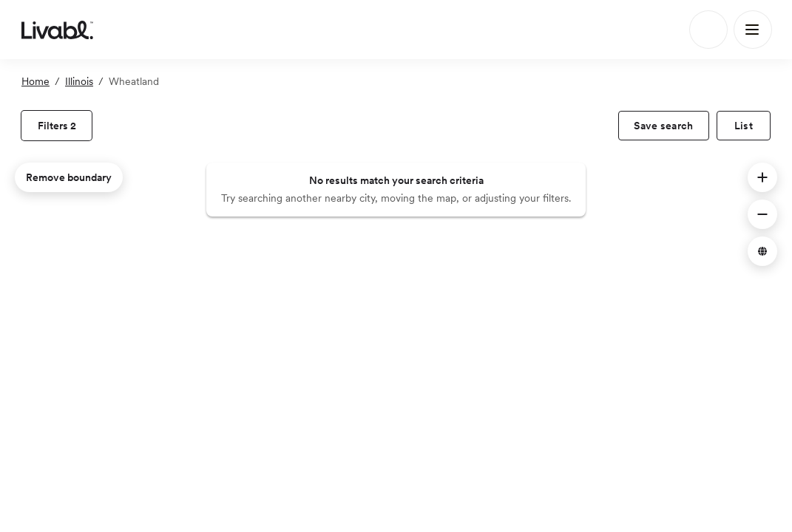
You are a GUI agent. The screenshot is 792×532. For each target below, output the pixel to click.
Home (35, 81)
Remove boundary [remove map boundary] (69, 177)
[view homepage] (57, 30)
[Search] (708, 30)
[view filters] (57, 126)
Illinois (79, 81)
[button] (762, 177)
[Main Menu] (753, 30)
